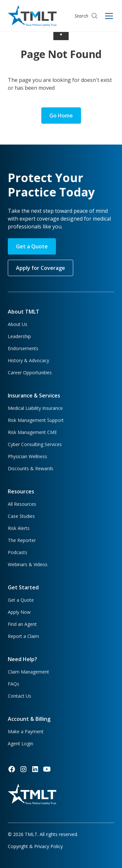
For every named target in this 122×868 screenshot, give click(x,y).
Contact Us (20, 696)
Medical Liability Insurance (35, 408)
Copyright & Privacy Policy (35, 846)
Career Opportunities (30, 372)
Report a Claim (23, 636)
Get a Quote (32, 246)
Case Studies (21, 516)
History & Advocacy (28, 360)
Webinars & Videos (28, 564)
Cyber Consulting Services (35, 444)
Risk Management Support (36, 420)
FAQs (14, 684)
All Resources (22, 504)
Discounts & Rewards (31, 468)
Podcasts (18, 552)
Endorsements (23, 348)
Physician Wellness (27, 456)
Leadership (19, 336)
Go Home (61, 116)
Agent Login (20, 744)
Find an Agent (22, 624)
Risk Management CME (32, 432)
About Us (18, 324)
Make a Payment (26, 731)
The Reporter (22, 540)
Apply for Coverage (41, 268)
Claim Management (28, 672)
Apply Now (19, 612)
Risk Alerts (19, 528)
